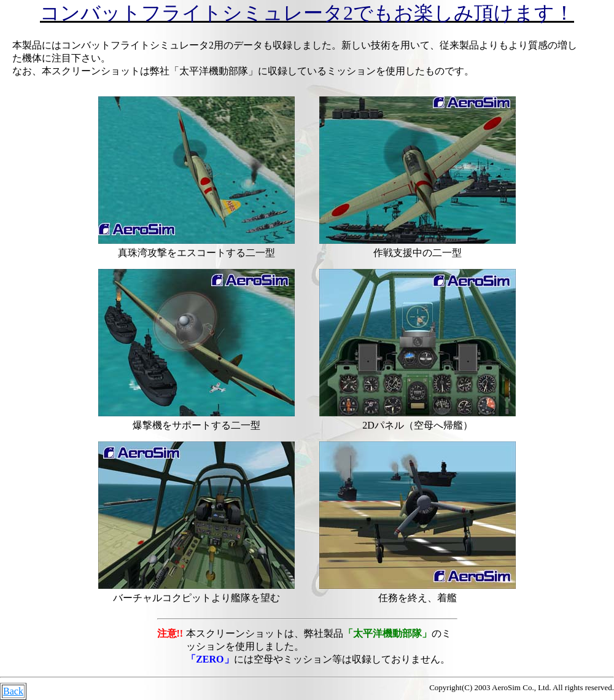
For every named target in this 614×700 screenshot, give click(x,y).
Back (13, 691)
